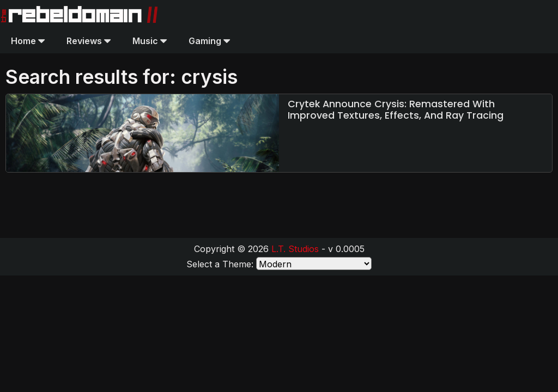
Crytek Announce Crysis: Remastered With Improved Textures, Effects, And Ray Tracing (396, 110)
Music (150, 41)
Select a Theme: (220, 264)
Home (28, 41)
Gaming (209, 41)
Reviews (89, 41)
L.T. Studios (295, 249)
